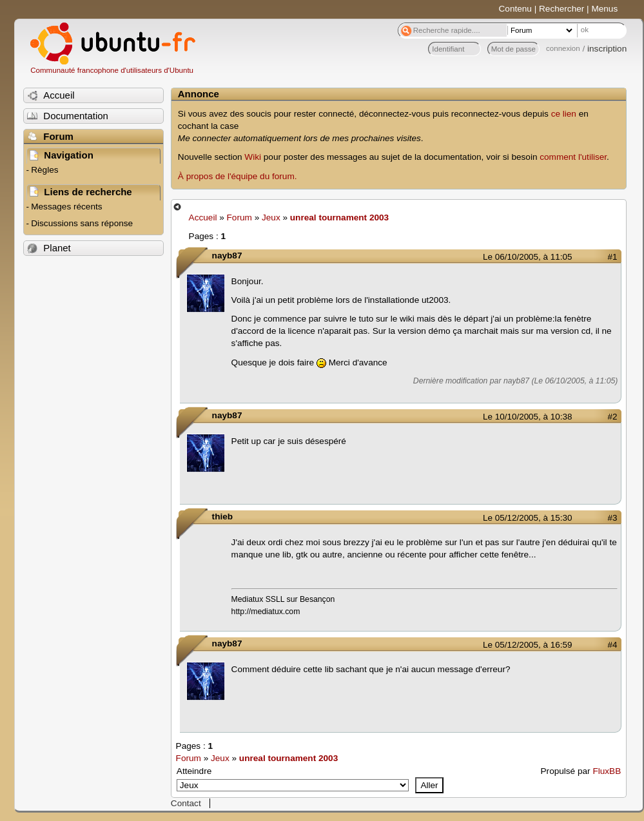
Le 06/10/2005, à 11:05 (527, 257)
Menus (604, 9)
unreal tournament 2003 (339, 217)
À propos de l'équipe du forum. (238, 176)
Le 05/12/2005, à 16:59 (527, 645)
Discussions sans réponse (82, 223)
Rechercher (561, 9)
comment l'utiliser (573, 157)
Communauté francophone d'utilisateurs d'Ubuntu (112, 70)
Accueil (203, 217)
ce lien (564, 114)
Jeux (271, 217)
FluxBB (607, 771)
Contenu (515, 9)
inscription (607, 49)
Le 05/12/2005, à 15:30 (527, 518)
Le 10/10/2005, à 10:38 (527, 417)
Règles (44, 170)
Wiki (253, 157)
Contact (186, 803)
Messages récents (66, 207)
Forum (239, 217)
